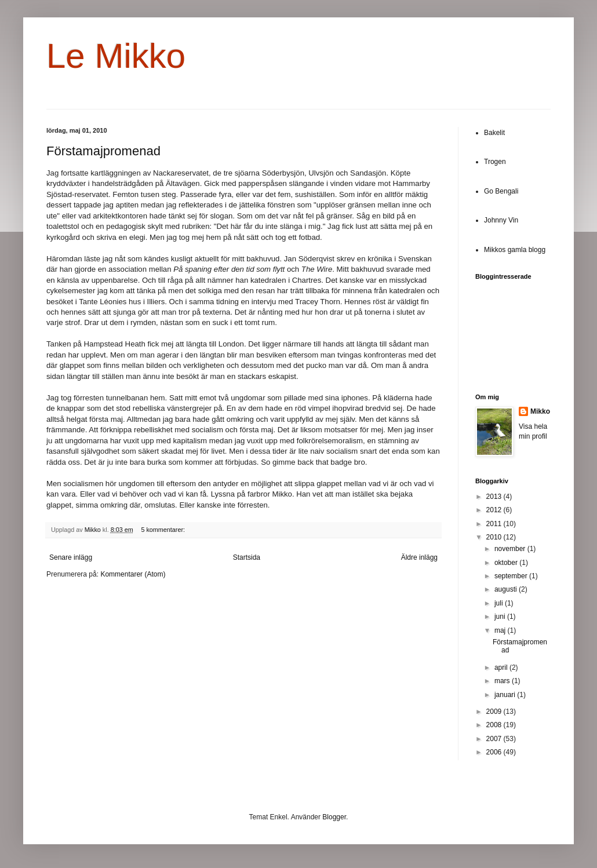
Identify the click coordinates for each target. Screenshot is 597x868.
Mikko (540, 411)
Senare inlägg (71, 557)
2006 (495, 752)
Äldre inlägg (419, 557)
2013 (495, 497)
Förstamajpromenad (103, 151)
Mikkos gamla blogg (515, 250)
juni (501, 617)
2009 (495, 712)
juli (500, 603)
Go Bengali (501, 191)
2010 (495, 537)
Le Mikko (116, 56)
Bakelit (494, 133)
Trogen (495, 162)
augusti (507, 589)
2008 (495, 725)
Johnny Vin (501, 220)
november (511, 549)
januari (506, 695)
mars (503, 681)
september (512, 576)
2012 (495, 510)
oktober (507, 563)
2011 (495, 524)
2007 (495, 739)
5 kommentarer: (164, 530)
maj (501, 630)
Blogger (334, 817)
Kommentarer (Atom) (133, 574)
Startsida (247, 557)
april (502, 668)
